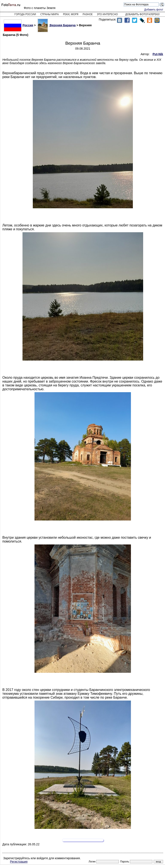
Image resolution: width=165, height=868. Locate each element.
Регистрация (19, 862)
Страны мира (49, 14)
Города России (25, 14)
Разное (88, 14)
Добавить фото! (154, 10)
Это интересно (107, 14)
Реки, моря (71, 14)
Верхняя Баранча (57, 25)
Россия (18, 25)
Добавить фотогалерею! (142, 14)
